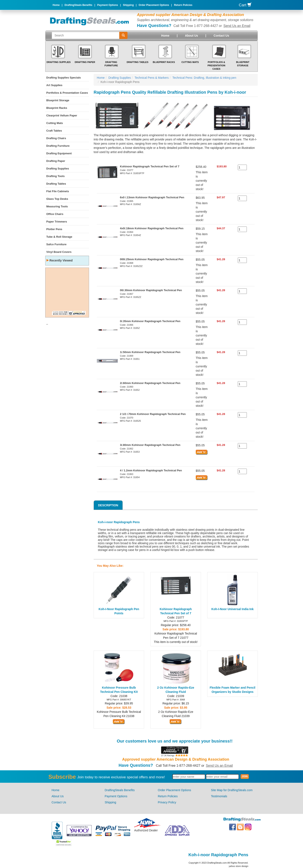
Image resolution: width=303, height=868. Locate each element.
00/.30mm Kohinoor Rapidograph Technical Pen (151, 290)
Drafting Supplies (58, 62)
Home (56, 5)
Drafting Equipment (59, 153)
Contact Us (221, 36)
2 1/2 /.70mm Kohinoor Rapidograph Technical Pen (153, 414)
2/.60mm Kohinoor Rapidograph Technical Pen (150, 383)
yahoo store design (239, 866)
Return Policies (183, 5)
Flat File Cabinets (58, 191)
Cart (245, 5)
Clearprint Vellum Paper (62, 115)
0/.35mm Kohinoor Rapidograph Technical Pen (150, 321)
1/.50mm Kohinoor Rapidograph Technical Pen (150, 352)
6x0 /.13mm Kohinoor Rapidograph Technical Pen (152, 197)
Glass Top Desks (57, 199)
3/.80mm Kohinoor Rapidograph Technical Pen (150, 445)
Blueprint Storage (58, 100)
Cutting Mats (190, 62)
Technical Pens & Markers (152, 78)
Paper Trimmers (57, 222)
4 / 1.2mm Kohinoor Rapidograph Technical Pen (151, 470)
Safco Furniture (56, 244)
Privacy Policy (167, 802)
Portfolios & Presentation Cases (216, 65)
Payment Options (108, 5)
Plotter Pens (54, 229)
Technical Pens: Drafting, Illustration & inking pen (204, 78)
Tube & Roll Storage (59, 237)
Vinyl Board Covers (59, 252)
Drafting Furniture (58, 146)
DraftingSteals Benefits (78, 5)
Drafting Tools (55, 176)
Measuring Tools (57, 206)
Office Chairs (55, 214)
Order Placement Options (154, 5)
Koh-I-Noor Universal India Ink (233, 609)
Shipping (128, 5)
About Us (191, 36)
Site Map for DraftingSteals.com (232, 790)
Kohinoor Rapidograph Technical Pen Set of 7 (150, 166)
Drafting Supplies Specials (64, 78)
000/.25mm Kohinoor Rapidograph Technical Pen (152, 259)
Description (108, 505)
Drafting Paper (85, 62)
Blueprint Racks (164, 62)
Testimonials (219, 796)
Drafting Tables (138, 62)
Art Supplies (54, 85)
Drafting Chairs (56, 138)
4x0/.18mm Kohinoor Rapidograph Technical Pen (152, 228)
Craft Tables (54, 131)
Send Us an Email (237, 26)
